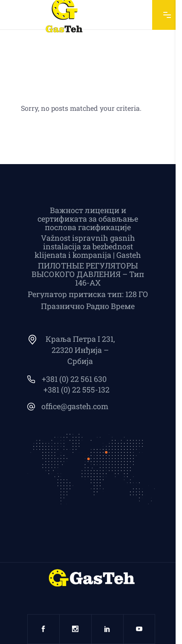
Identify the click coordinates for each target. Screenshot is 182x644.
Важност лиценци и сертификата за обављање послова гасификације (88, 219)
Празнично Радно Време (88, 306)
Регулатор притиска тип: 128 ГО (88, 294)
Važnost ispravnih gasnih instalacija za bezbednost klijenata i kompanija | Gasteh (88, 246)
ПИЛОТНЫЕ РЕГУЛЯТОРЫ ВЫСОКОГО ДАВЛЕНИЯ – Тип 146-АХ (88, 274)
